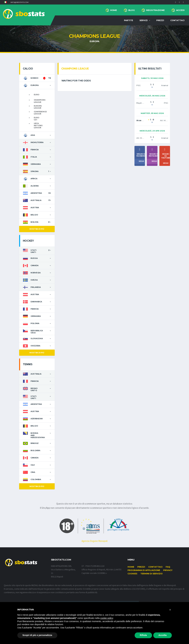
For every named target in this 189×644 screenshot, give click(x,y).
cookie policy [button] (107, 618)
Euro (37, 95)
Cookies (132, 574)
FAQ (168, 567)
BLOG (132, 10)
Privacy (168, 570)
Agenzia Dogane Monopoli (94, 541)
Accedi (180, 10)
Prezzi (160, 20)
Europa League (38, 107)
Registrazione (155, 10)
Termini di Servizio (152, 574)
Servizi (144, 20)
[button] (5, 2)
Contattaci (177, 20)
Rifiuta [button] (143, 635)
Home (114, 10)
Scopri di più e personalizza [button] (37, 635)
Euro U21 (37, 119)
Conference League (40, 113)
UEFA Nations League (38, 125)
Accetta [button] (163, 635)
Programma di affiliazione (144, 570)
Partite (129, 20)
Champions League (40, 101)
